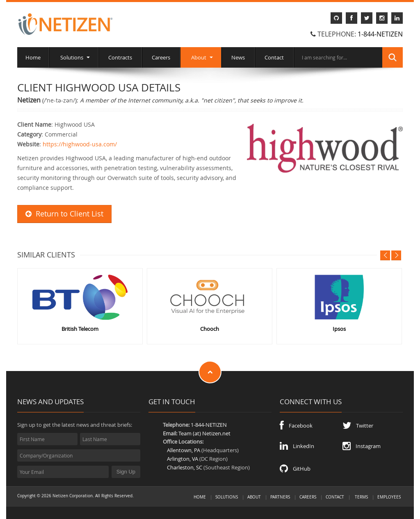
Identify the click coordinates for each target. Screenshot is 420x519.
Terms (361, 497)
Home (33, 57)
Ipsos (339, 329)
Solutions (74, 57)
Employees (389, 497)
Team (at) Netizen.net (204, 433)
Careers (161, 57)
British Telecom (80, 329)
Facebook (296, 426)
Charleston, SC (185, 467)
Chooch (210, 329)
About (201, 57)
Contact (274, 57)
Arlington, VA (183, 459)
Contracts (120, 57)
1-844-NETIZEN (380, 34)
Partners (280, 497)
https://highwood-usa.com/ (80, 144)
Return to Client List (64, 214)
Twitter (358, 426)
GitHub (295, 469)
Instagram (362, 446)
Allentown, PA (184, 450)
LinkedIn (297, 446)
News (238, 57)
